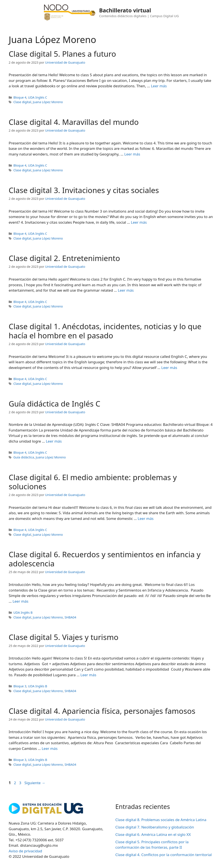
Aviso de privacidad (25, 851)
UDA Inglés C (38, 97)
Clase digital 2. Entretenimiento (64, 258)
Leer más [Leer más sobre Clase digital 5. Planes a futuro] (159, 86)
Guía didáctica (24, 457)
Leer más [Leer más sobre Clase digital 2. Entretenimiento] (126, 290)
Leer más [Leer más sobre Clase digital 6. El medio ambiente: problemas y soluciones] (146, 518)
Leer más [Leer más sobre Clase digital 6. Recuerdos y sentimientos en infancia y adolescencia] (20, 601)
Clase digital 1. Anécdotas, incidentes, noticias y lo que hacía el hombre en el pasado (105, 331)
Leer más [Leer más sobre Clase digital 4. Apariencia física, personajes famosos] (50, 748)
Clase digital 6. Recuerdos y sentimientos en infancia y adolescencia (105, 559)
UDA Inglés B (23, 613)
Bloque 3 (20, 686)
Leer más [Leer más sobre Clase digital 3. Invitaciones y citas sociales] (139, 222)
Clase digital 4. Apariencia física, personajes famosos (102, 711)
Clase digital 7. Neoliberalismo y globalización (155, 827)
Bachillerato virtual (125, 10)
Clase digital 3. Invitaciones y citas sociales (84, 190)
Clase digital (22, 102)
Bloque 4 (20, 97)
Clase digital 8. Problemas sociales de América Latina (161, 820)
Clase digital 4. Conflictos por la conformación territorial (164, 855)
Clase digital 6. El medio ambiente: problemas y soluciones (93, 482)
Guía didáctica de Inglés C (55, 404)
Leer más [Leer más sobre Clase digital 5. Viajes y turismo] (88, 675)
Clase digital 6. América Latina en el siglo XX (153, 834)
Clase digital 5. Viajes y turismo (64, 637)
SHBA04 (70, 617)
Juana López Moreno (48, 102)
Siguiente (35, 783)
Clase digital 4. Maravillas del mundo (74, 122)
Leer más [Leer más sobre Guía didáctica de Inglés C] (54, 441)
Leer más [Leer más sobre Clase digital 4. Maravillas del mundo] (132, 154)
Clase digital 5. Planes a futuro (62, 54)
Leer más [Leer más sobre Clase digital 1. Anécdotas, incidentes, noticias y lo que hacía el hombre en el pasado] (169, 368)
